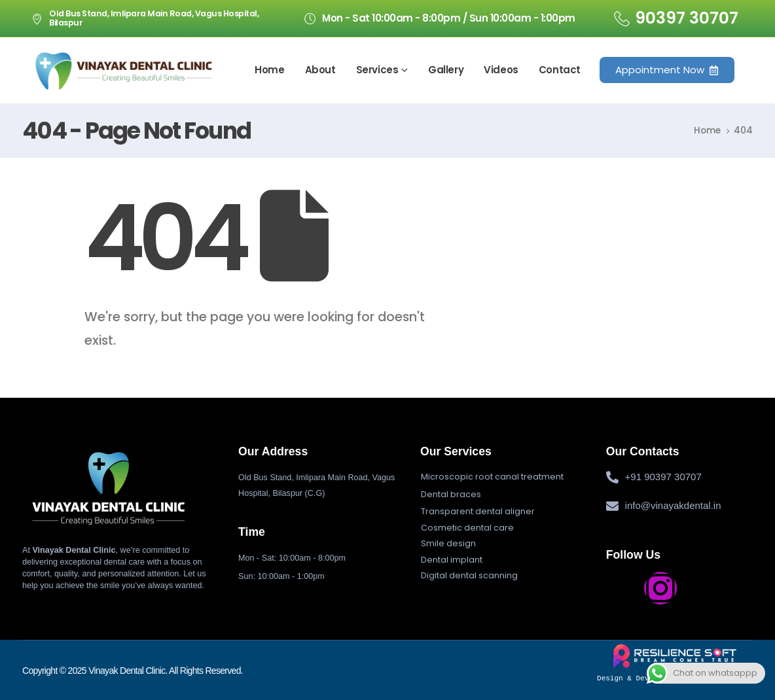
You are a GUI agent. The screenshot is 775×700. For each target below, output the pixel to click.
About (320, 70)
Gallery (446, 70)
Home (269, 70)
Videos (501, 70)
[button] (492, 477)
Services (377, 70)
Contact (560, 70)
